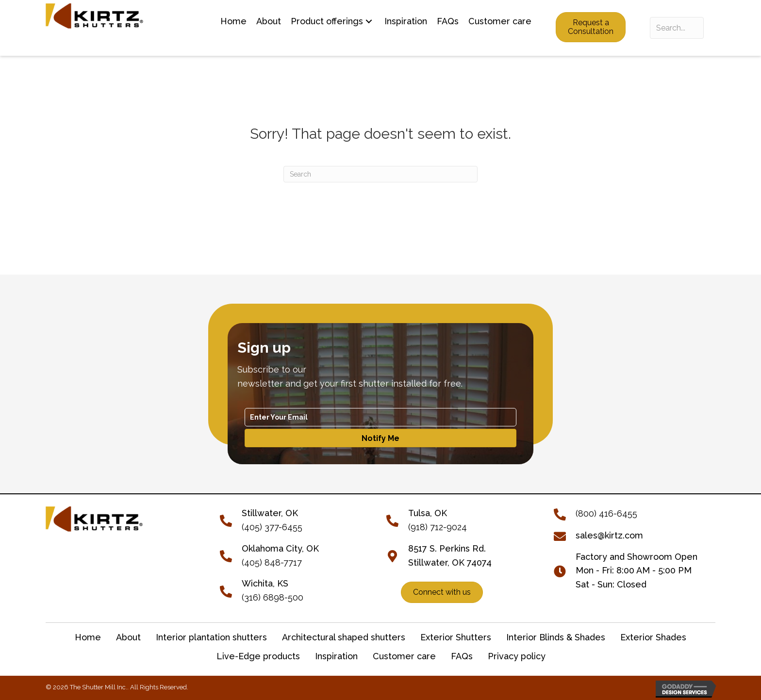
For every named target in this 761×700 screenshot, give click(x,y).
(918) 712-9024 (438, 527)
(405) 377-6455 (272, 527)
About (128, 637)
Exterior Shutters (456, 637)
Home (88, 637)
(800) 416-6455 (606, 513)
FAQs (462, 656)
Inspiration (336, 656)
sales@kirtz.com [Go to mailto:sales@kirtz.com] (609, 535)
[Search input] (677, 28)
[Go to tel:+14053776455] (231, 520)
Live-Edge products (258, 656)
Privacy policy (517, 656)
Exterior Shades (653, 637)
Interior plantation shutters (211, 637)
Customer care (404, 656)
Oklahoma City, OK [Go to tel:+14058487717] (280, 548)
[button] (369, 22)
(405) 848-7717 (272, 562)
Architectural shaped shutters (344, 637)
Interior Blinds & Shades (556, 637)
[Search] (380, 174)
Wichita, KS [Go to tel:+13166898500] (265, 583)
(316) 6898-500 (273, 597)
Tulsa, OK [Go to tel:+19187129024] (428, 513)
